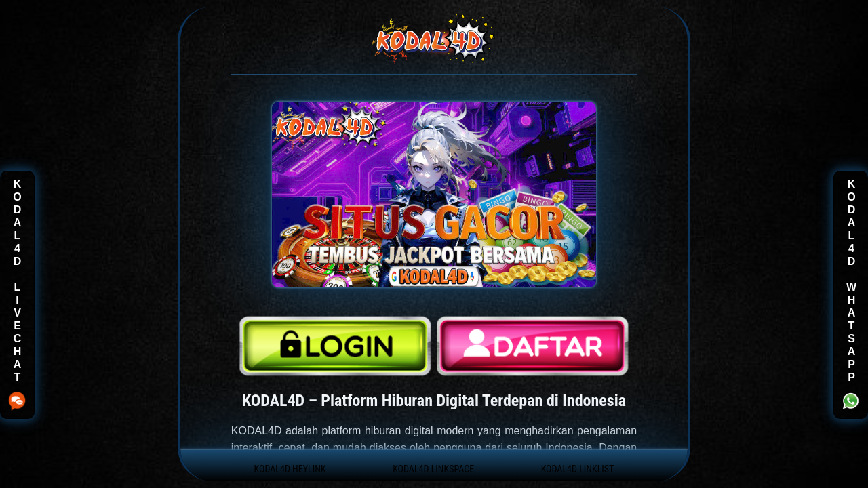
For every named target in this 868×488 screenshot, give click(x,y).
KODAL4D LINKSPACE (433, 469)
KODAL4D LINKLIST (578, 469)
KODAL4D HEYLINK (290, 469)
